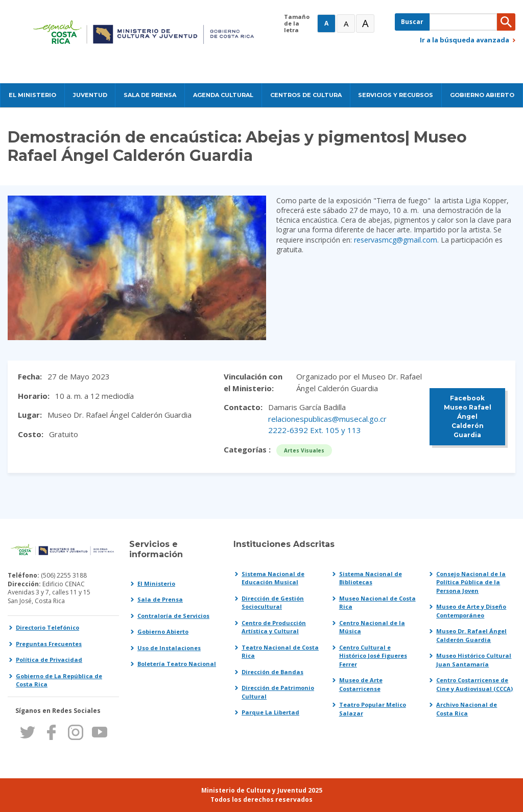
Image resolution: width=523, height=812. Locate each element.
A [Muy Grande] (365, 23)
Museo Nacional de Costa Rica (377, 603)
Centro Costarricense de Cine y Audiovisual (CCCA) (474, 684)
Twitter (27, 732)
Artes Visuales (304, 450)
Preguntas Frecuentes (49, 644)
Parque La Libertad (270, 712)
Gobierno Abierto (163, 631)
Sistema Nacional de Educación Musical (273, 578)
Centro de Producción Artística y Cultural (274, 627)
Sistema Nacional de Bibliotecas (371, 578)
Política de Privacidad (49, 660)
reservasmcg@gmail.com (396, 240)
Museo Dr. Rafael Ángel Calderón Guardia (471, 635)
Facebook (51, 732)
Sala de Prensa (160, 599)
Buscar (412, 22)
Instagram (75, 732)
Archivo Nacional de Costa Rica (467, 709)
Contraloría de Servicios (173, 616)
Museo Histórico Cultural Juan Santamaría (474, 660)
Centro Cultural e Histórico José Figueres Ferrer (373, 656)
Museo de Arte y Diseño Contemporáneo (471, 611)
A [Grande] (346, 23)
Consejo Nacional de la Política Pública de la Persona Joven (471, 582)
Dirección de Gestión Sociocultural (273, 603)
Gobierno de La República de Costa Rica (59, 680)
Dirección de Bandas (272, 672)
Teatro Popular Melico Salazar (373, 709)
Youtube (99, 732)
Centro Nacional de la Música (372, 627)
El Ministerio (156, 583)
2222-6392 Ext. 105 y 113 (315, 430)
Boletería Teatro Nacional (177, 664)
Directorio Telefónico (47, 627)
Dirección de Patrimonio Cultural (278, 692)
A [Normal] (326, 23)
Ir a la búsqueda (465, 40)
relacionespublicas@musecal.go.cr (327, 419)
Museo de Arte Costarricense (361, 684)
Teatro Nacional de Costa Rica (280, 652)
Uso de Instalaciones (169, 648)
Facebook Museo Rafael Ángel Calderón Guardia (468, 416)
